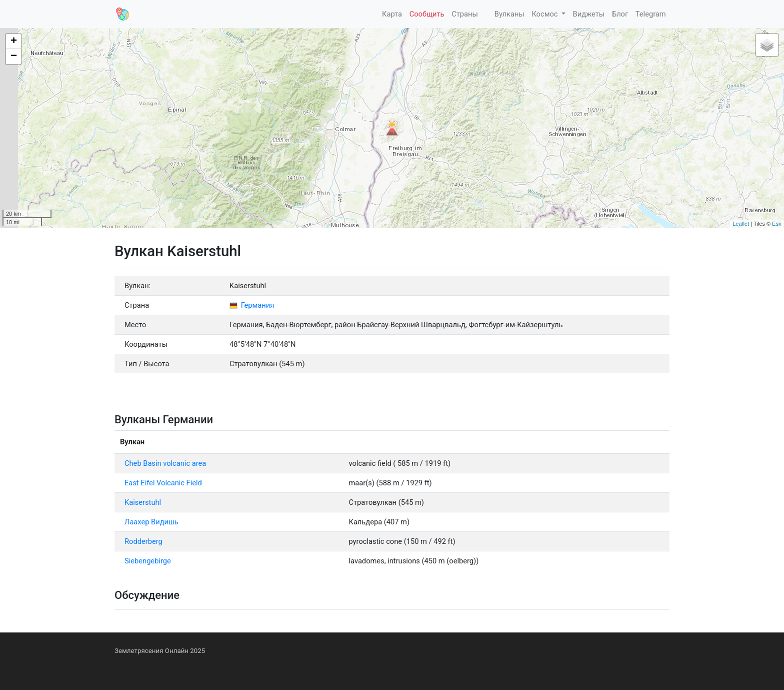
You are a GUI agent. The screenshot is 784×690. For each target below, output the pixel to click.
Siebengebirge (148, 561)
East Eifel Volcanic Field (163, 483)
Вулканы (508, 14)
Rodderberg (143, 541)
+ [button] (14, 42)
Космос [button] (545, 14)
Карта (391, 14)
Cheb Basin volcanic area (165, 463)
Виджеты (589, 14)
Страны (465, 14)
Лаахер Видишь (151, 522)
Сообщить (427, 14)
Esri (777, 224)
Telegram (651, 14)
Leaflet (741, 224)
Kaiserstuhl (143, 502)
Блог (620, 14)
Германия (252, 305)
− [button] (14, 57)
